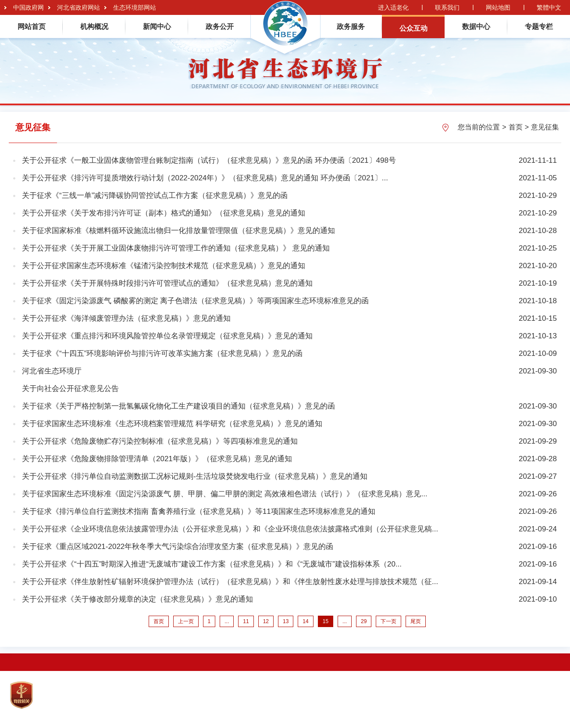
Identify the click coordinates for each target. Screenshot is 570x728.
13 (286, 621)
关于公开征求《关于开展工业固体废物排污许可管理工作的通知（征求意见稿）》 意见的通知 (176, 248)
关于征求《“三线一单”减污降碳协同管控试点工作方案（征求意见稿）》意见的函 (155, 195)
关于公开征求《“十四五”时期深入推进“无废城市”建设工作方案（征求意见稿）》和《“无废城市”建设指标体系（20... (212, 564)
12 (266, 621)
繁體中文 (549, 7)
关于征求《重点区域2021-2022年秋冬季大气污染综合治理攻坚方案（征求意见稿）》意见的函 (178, 547)
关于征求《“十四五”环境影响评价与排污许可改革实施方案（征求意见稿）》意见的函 (162, 353)
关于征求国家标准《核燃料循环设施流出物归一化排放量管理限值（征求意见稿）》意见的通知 (178, 231)
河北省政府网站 (78, 7)
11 (246, 621)
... (227, 621)
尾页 (416, 621)
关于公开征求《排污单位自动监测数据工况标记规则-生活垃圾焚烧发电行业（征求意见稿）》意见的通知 (195, 476)
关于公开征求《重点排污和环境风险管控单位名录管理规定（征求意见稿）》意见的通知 (167, 336)
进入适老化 (393, 7)
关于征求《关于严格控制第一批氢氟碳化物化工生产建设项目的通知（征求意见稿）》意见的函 (178, 406)
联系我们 (447, 7)
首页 (516, 127)
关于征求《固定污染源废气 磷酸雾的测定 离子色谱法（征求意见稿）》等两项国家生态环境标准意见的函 (195, 301)
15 (326, 621)
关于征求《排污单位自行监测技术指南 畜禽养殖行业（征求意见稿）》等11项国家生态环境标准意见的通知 (199, 511)
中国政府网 (28, 7)
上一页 (186, 621)
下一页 (388, 621)
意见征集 (545, 127)
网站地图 (498, 7)
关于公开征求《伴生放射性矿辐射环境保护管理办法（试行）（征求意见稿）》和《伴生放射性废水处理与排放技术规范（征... (230, 582)
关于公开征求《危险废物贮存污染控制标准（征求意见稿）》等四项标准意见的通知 (160, 441)
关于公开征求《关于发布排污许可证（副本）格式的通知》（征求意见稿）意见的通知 (164, 213)
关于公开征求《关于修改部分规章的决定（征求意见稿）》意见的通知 (137, 599)
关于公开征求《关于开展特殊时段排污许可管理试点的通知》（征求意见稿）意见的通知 (167, 283)
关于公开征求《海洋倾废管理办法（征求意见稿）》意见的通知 (126, 318)
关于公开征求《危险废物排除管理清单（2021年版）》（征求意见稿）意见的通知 (157, 459)
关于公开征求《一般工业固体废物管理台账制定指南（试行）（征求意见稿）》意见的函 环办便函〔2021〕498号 (209, 160)
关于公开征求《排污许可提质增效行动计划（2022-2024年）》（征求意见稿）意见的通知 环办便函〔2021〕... (205, 178)
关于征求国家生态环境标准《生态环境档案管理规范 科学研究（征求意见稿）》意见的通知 (172, 424)
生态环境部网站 (135, 7)
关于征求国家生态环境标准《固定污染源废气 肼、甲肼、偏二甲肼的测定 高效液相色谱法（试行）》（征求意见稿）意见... (225, 494)
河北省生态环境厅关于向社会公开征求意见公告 (70, 380)
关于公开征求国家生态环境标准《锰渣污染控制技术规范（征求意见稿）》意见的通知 (164, 266)
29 (364, 621)
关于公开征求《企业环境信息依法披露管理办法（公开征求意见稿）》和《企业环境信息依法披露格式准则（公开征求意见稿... (230, 529)
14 (305, 621)
